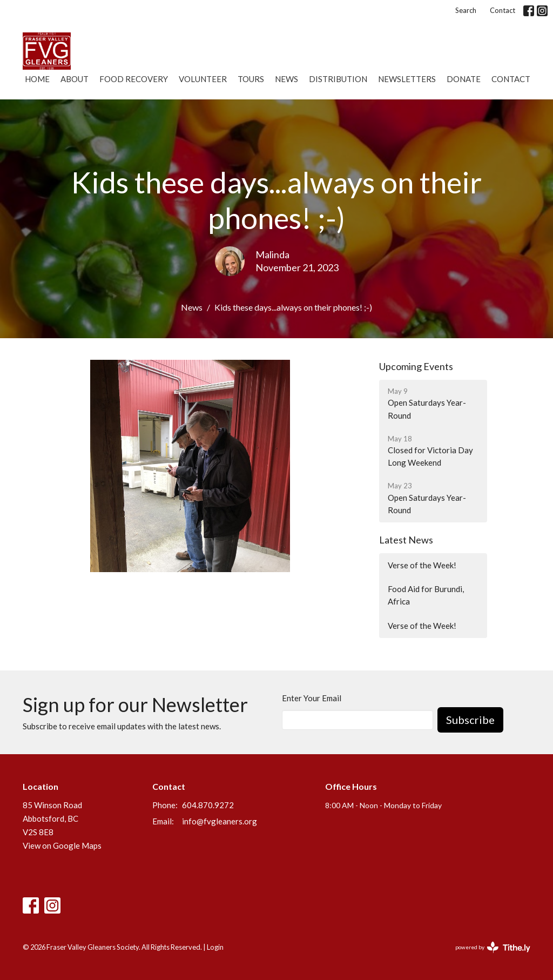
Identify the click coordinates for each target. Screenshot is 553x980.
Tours (251, 79)
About (75, 79)
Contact (503, 10)
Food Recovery (134, 79)
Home (37, 79)
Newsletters (407, 79)
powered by (493, 947)
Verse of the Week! (422, 565)
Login (215, 947)
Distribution (338, 79)
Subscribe (470, 720)
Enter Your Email (312, 698)
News (286, 79)
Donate (464, 79)
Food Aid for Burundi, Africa (426, 595)
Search (466, 10)
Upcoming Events (416, 366)
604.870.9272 (208, 805)
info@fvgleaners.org (220, 821)
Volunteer (203, 79)
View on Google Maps (62, 845)
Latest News (406, 540)
